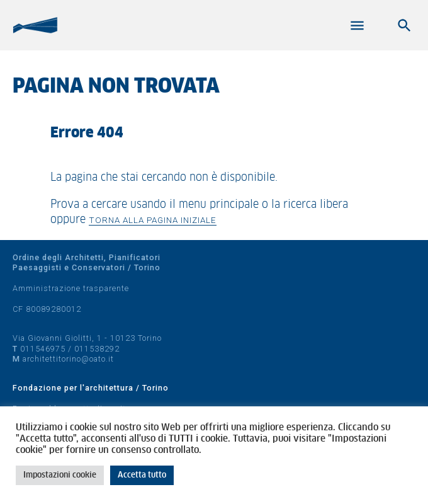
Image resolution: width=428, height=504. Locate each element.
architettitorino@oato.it (68, 359)
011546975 (43, 349)
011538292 (97, 349)
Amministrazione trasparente (71, 288)
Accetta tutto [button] (142, 475)
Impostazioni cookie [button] (60, 475)
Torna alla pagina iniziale (153, 220)
